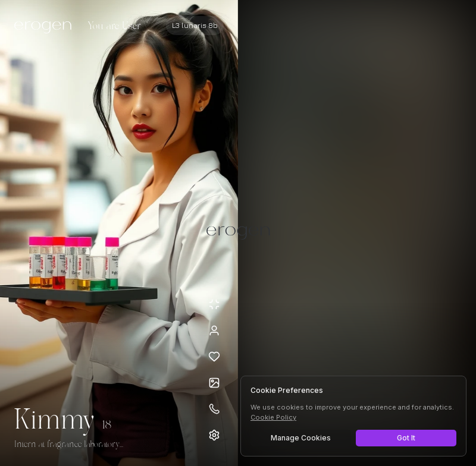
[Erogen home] (46, 27)
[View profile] (214, 330)
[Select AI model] (195, 26)
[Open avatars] (214, 383)
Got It (406, 438)
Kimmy (55, 421)
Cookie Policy (273, 417)
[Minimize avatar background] (214, 304)
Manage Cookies (301, 438)
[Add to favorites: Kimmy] (214, 357)
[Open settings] (214, 435)
